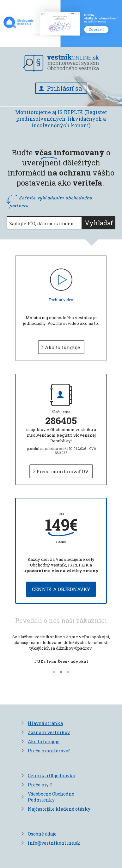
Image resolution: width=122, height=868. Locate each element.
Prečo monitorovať (49, 751)
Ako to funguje (62, 347)
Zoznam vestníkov (49, 732)
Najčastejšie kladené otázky (59, 809)
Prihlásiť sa (64, 88)
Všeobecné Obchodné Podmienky (51, 797)
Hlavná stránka (45, 723)
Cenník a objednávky (61, 589)
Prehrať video (61, 300)
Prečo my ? (40, 785)
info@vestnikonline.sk (54, 843)
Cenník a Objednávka (52, 776)
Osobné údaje (42, 834)
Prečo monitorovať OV (62, 471)
